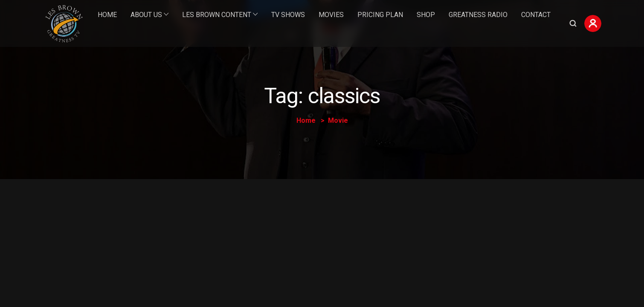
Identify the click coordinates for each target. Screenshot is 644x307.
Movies (331, 15)
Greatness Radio (478, 15)
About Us (146, 15)
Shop (426, 15)
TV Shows (288, 15)
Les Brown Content (217, 15)
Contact (536, 15)
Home (107, 15)
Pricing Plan (380, 15)
